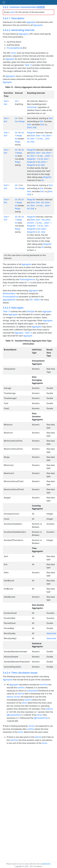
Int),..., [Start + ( (46, 156)
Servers (17, 697)
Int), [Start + (42, 162)
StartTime (14, 740)
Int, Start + (45, 159)
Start (6, 101)
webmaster (46, 864)
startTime (44, 685)
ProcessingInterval (14, 48)
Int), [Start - (42, 229)
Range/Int (31, 133)
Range (22, 121)
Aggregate (31, 22)
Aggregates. (38, 25)
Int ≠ (17, 133)
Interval (21, 694)
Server (14, 53)
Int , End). (41, 232)
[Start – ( (48, 223)
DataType (30, 311)
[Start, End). (32, 127)
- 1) (37, 159)
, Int (22, 133)
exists (12, 12)
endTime (21, 688)
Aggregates (24, 34)
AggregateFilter (9, 300)
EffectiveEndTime (14, 715)
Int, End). (41, 165)
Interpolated (32, 691)
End (5, 104)
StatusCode (32, 107)
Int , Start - (45, 226)
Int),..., (41, 223)
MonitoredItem (9, 293)
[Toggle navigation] (4, 2)
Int (16, 101)
